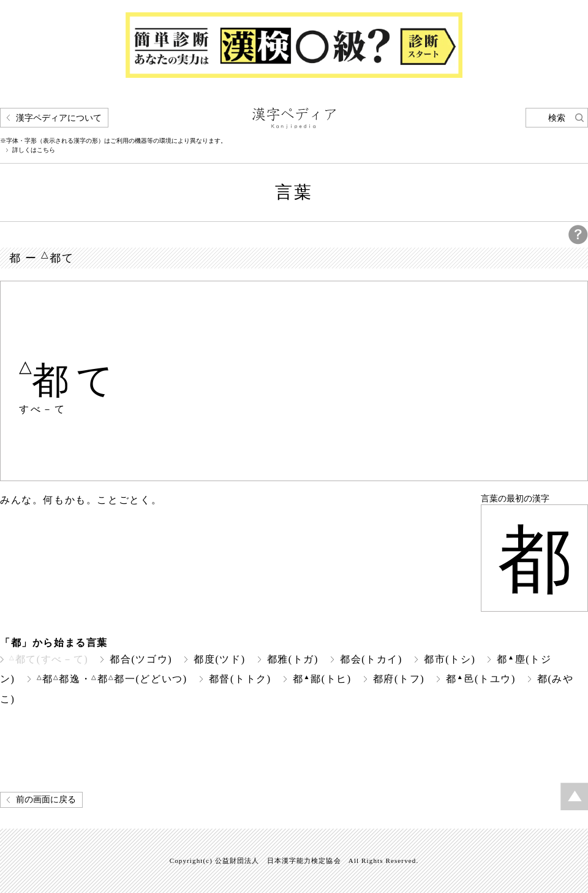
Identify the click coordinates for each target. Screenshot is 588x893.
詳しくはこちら (34, 150)
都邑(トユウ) (481, 679)
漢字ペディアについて (59, 118)
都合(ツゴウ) (141, 659)
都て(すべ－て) (49, 659)
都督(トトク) (240, 679)
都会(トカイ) (371, 659)
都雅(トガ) (293, 659)
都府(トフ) (399, 679)
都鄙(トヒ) (322, 679)
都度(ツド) (219, 659)
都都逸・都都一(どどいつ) (112, 679)
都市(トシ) (450, 659)
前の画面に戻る (46, 800)
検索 (557, 118)
